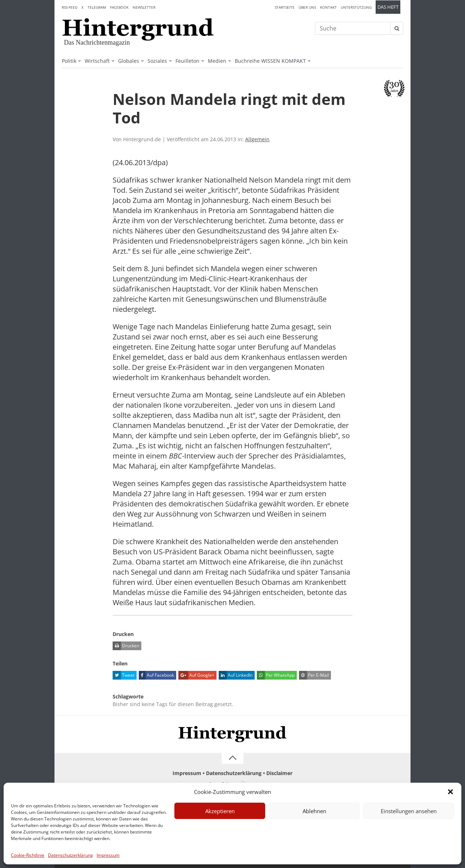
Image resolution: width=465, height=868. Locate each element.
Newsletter (144, 7)
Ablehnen (314, 811)
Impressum (108, 855)
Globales (129, 61)
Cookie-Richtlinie (28, 855)
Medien (217, 61)
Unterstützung (356, 7)
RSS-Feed (70, 7)
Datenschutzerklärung (70, 855)
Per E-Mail (314, 675)
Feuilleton (187, 61)
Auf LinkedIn (236, 675)
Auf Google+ (196, 675)
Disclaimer (279, 773)
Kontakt (328, 7)
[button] (450, 792)
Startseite (285, 7)
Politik (69, 61)
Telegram (97, 7)
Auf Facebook (156, 675)
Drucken (126, 646)
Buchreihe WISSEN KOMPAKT (270, 61)
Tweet (124, 675)
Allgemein (257, 139)
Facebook (119, 7)
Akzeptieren (220, 811)
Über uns (307, 7)
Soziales (157, 61)
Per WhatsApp (276, 675)
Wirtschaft (97, 61)
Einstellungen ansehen (409, 811)
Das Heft (388, 7)
